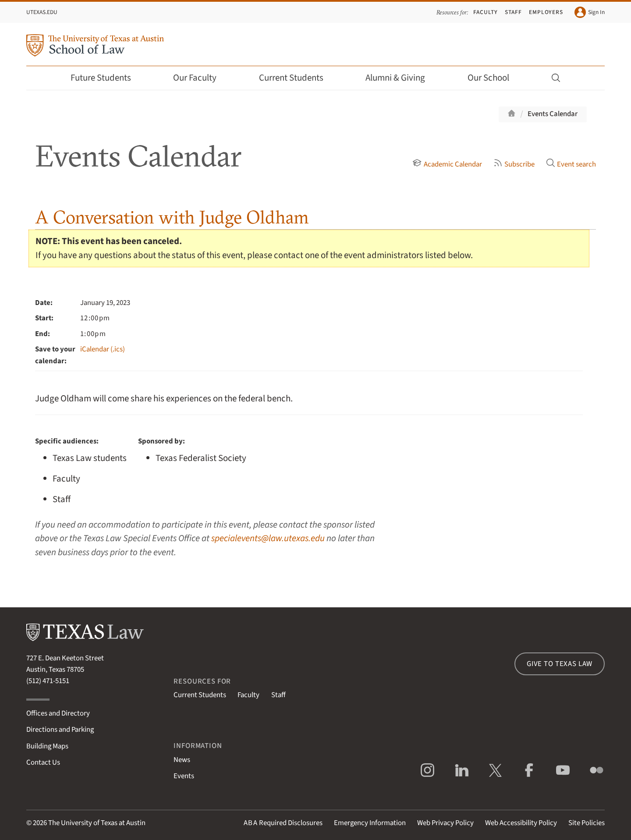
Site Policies (587, 823)
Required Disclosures (283, 823)
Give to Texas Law (560, 664)
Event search (571, 164)
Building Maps (47, 746)
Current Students (297, 78)
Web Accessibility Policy (521, 823)
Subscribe (514, 164)
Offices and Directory (58, 713)
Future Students (107, 78)
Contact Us (43, 762)
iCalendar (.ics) (103, 349)
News (182, 760)
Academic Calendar (447, 164)
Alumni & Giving (401, 78)
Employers (546, 12)
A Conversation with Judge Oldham (172, 217)
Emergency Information (370, 823)
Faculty (486, 12)
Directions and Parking (60, 730)
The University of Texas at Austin (97, 823)
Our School (494, 78)
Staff (513, 12)
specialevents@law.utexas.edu (268, 538)
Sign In (590, 12)
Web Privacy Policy (445, 823)
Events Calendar (553, 114)
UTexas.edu (42, 12)
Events (184, 776)
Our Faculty (201, 78)
